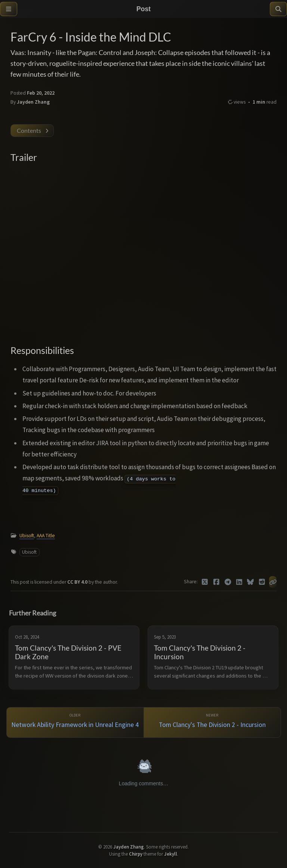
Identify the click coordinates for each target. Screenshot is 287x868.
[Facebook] (217, 582)
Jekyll (171, 854)
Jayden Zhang (33, 102)
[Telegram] (228, 582)
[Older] (75, 723)
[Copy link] (273, 582)
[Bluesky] (251, 582)
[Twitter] (205, 582)
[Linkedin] (239, 582)
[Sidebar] (9, 9)
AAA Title (46, 536)
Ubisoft (27, 536)
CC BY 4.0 (78, 582)
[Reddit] (262, 582)
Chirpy (136, 854)
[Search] (278, 9)
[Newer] (212, 723)
